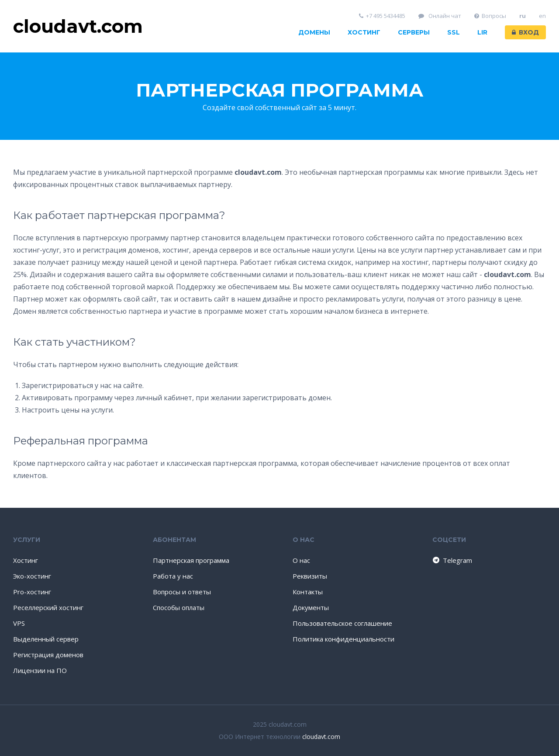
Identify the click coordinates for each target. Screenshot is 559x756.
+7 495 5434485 (382, 16)
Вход (525, 32)
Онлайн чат (440, 16)
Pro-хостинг (32, 592)
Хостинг (364, 32)
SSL (454, 32)
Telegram (452, 560)
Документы (311, 607)
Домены (314, 32)
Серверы (414, 32)
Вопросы (490, 16)
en (542, 16)
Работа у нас (173, 576)
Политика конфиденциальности (343, 639)
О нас (301, 560)
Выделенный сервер (46, 639)
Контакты (308, 592)
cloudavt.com (321, 737)
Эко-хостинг (32, 576)
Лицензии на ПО (40, 670)
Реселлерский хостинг (48, 607)
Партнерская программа (191, 560)
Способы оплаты (179, 607)
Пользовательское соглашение (342, 623)
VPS (19, 623)
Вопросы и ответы (182, 592)
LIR (482, 32)
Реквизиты (310, 576)
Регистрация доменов (48, 655)
